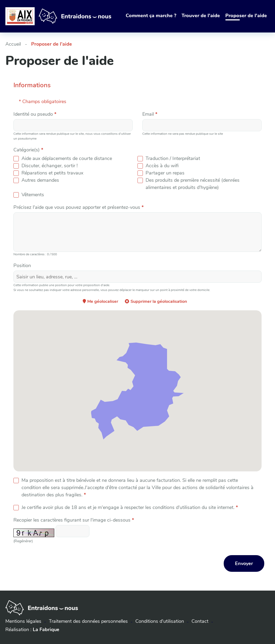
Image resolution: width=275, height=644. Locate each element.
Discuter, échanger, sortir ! (50, 166)
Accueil (13, 44)
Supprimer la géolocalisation (159, 301)
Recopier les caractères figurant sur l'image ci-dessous (74, 520)
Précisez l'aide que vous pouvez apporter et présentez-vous (79, 207)
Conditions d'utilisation (160, 621)
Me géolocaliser (103, 301)
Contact (200, 621)
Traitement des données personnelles (88, 621)
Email (150, 114)
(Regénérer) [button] (23, 541)
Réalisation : (32, 630)
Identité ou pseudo (35, 114)
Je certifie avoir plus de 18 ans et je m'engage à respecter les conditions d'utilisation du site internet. (130, 507)
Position (22, 265)
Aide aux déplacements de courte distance (67, 158)
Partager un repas (165, 173)
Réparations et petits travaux (52, 173)
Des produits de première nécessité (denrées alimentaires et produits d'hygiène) (193, 184)
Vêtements (33, 195)
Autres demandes (40, 180)
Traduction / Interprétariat (173, 158)
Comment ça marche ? (151, 16)
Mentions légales (23, 621)
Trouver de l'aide (201, 16)
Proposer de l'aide (246, 16)
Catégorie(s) (28, 150)
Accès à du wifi (162, 166)
